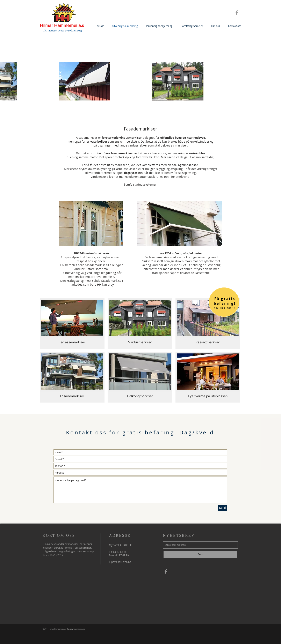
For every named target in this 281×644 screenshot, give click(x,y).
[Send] (222, 508)
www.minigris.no (78, 629)
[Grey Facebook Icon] (237, 13)
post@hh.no (124, 562)
